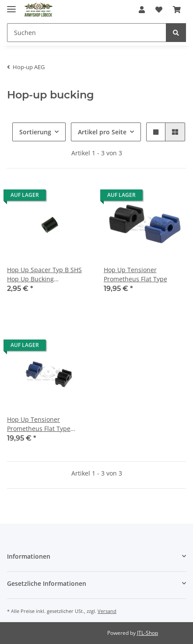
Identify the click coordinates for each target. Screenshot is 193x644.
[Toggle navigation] (11, 5)
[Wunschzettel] (159, 10)
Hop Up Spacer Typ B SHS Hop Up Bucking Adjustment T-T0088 (44, 275)
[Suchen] (87, 33)
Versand (107, 611)
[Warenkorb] (177, 10)
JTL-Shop (147, 633)
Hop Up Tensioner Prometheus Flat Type (135, 274)
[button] (142, 10)
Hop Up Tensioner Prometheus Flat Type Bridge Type (39, 424)
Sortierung (35, 132)
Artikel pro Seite (102, 132)
